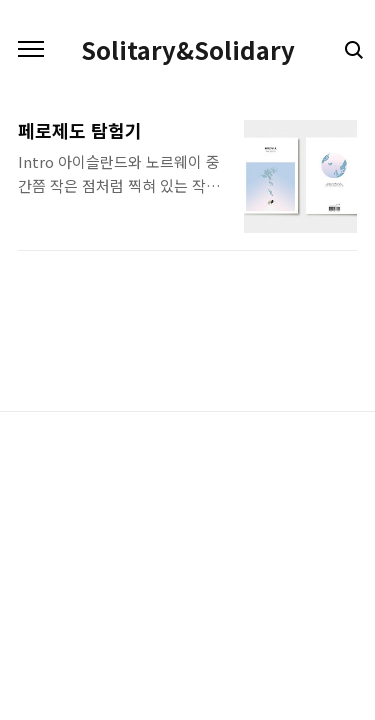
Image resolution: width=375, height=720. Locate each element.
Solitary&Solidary (188, 50)
